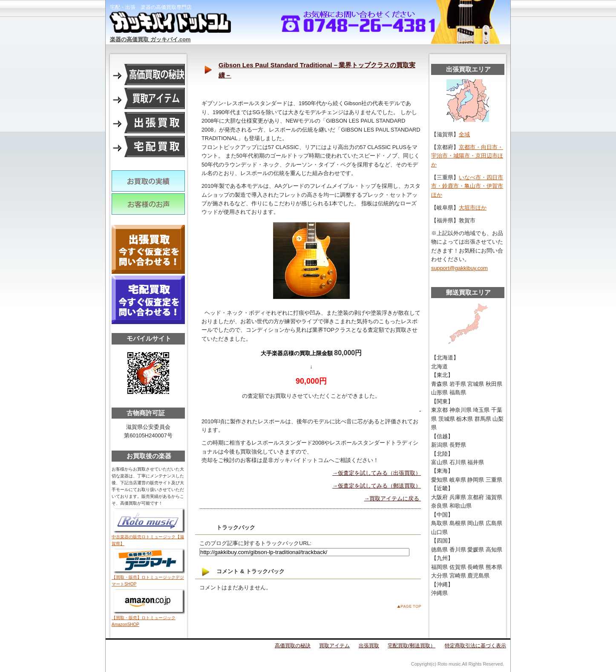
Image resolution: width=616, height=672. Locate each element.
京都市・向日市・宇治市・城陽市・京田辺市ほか (467, 156)
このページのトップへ (409, 606)
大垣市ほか (473, 208)
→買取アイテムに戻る (393, 498)
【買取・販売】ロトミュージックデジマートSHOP (148, 578)
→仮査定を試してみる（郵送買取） (377, 486)
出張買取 (369, 646)
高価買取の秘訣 (293, 646)
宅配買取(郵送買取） (412, 646)
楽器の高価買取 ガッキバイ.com (150, 39)
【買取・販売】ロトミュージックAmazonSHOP (148, 619)
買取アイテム (334, 646)
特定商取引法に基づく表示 (475, 646)
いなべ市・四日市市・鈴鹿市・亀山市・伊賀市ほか (467, 186)
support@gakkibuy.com (459, 268)
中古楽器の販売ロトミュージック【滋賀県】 (148, 538)
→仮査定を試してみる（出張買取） (377, 473)
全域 (464, 134)
